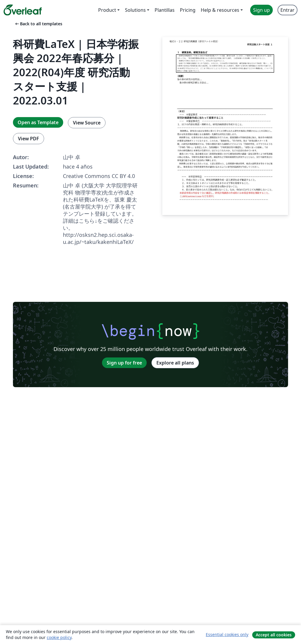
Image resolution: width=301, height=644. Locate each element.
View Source (87, 123)
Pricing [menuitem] (188, 10)
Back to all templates (38, 24)
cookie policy (59, 637)
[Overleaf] (23, 10)
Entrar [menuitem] (287, 10)
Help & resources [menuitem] (220, 10)
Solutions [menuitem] (135, 10)
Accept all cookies (274, 635)
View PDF (29, 139)
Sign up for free (124, 363)
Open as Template (38, 122)
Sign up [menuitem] (261, 10)
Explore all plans (175, 363)
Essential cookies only (227, 634)
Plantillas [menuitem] (165, 10)
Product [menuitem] (107, 10)
